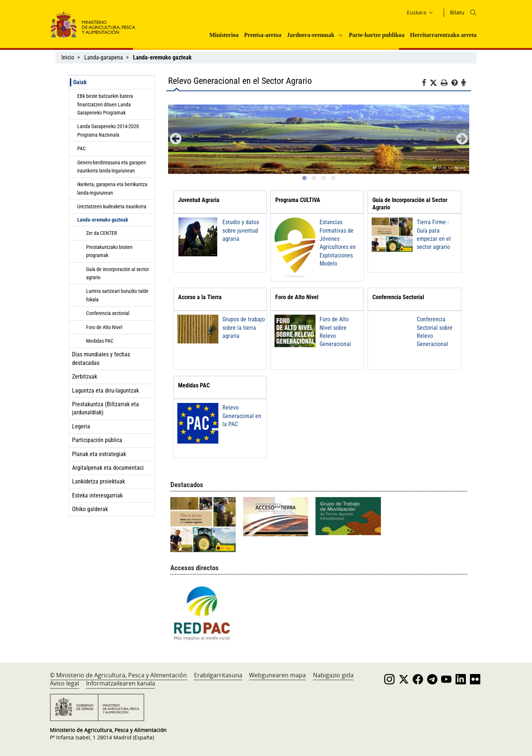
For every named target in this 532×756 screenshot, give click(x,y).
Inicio (68, 57)
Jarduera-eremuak (311, 35)
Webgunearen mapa (277, 675)
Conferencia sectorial (108, 313)
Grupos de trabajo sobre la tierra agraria (244, 328)
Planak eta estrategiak (99, 454)
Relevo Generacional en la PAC (242, 416)
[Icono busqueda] (473, 13)
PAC (81, 148)
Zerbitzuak (85, 377)
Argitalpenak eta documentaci (108, 468)
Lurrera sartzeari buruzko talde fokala (117, 295)
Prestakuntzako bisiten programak (109, 251)
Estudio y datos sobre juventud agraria (241, 230)
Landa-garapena (104, 57)
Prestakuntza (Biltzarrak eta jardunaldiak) (105, 408)
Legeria (81, 426)
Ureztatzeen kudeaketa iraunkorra (112, 206)
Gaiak (80, 82)
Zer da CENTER (101, 233)
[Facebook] (426, 84)
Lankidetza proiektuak (98, 481)
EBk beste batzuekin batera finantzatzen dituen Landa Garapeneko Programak (105, 104)
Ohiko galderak (90, 509)
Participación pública (97, 440)
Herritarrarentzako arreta (443, 35)
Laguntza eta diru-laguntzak (105, 391)
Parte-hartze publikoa (377, 35)
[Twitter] (435, 83)
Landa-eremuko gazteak (103, 220)
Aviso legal (64, 683)
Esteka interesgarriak (97, 495)
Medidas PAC (100, 341)
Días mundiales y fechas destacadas (101, 358)
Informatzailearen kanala (121, 683)
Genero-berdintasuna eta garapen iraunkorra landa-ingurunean (112, 167)
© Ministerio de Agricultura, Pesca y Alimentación (118, 675)
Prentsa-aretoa (263, 35)
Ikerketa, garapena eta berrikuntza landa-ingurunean (112, 188)
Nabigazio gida (333, 675)
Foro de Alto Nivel (104, 327)
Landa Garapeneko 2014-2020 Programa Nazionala (108, 130)
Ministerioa (224, 35)
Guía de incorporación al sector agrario (117, 273)
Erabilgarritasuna (218, 675)
